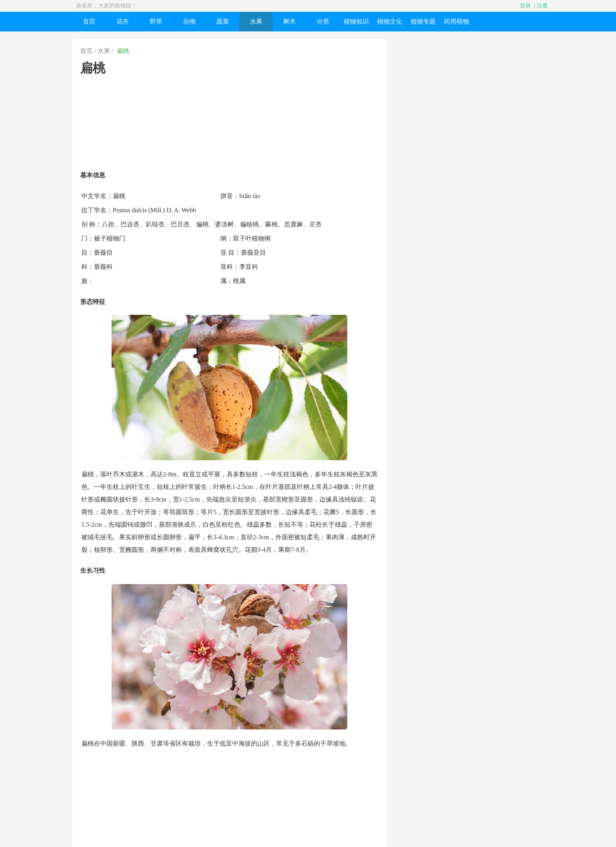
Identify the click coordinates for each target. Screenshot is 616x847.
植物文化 (390, 21)
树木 (290, 21)
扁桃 (123, 51)
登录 (525, 6)
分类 (323, 21)
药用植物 (456, 21)
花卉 (123, 21)
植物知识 (356, 21)
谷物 (189, 21)
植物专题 (423, 21)
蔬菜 (223, 21)
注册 (542, 6)
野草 (156, 21)
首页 (89, 21)
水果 (256, 21)
